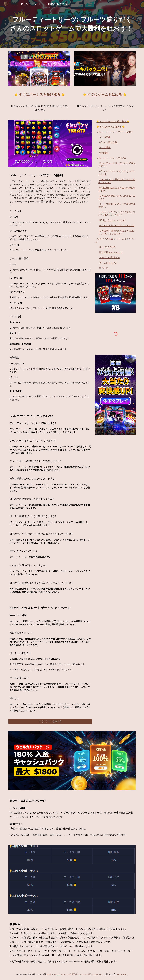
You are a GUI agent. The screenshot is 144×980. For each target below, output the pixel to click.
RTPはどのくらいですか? (112, 220)
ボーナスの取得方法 (109, 258)
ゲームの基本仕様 (108, 142)
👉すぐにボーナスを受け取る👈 (113, 121)
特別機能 (104, 153)
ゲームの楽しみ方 (108, 263)
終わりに (104, 268)
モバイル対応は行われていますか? (117, 226)
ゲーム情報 (105, 137)
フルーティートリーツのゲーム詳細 (114, 132)
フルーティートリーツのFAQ (111, 158)
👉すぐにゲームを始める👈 (111, 127)
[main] (72, 24)
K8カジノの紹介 (108, 247)
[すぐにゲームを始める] (50, 721)
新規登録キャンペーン (111, 252)
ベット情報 (105, 148)
